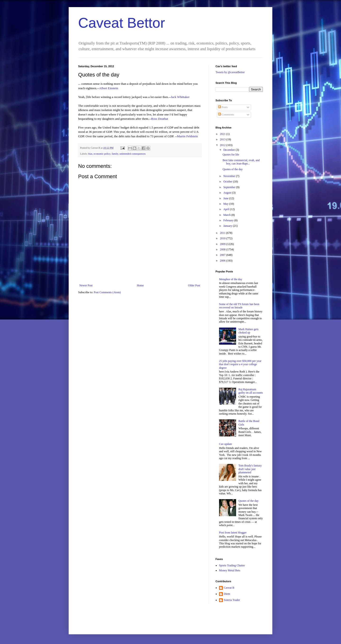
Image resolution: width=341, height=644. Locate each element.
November (230, 176)
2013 (223, 139)
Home (140, 285)
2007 (223, 255)
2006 (223, 261)
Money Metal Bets (230, 570)
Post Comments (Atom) (107, 292)
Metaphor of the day (231, 279)
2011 (223, 233)
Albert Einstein (109, 88)
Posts (223, 107)
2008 (223, 249)
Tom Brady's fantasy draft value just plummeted (250, 469)
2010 (223, 238)
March (227, 215)
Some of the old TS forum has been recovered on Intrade (239, 306)
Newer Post (86, 285)
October (228, 182)
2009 (223, 244)
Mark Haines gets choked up (249, 331)
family (115, 154)
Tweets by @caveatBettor (230, 72)
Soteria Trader (232, 600)
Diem (227, 594)
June (226, 198)
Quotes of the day (233, 169)
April (227, 209)
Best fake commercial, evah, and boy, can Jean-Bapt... (241, 162)
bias (90, 154)
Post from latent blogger (233, 533)
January (228, 226)
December (229, 150)
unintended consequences (133, 154)
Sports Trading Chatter (232, 565)
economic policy (102, 154)
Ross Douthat (159, 119)
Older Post (194, 285)
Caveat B (229, 588)
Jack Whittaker (180, 97)
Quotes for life (231, 155)
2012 (223, 145)
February (229, 220)
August (228, 193)
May (226, 204)
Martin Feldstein (188, 136)
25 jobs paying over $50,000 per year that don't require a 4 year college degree (240, 364)
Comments (226, 115)
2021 (223, 134)
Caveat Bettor (122, 23)
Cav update (225, 444)
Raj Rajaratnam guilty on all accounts (251, 391)
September (230, 187)
